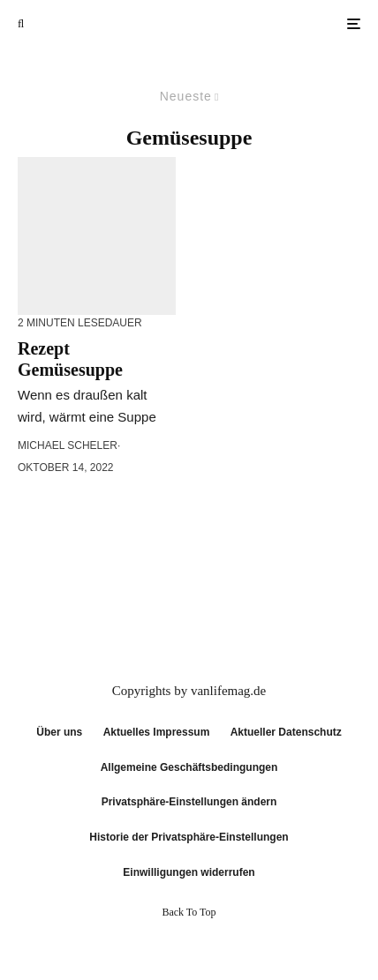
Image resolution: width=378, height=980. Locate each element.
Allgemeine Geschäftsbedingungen (189, 767)
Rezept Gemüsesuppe (70, 359)
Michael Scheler (68, 445)
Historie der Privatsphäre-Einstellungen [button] (189, 837)
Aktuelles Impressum (157, 732)
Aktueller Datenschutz (286, 732)
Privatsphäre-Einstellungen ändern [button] (189, 802)
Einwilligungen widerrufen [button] (189, 872)
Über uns (59, 732)
